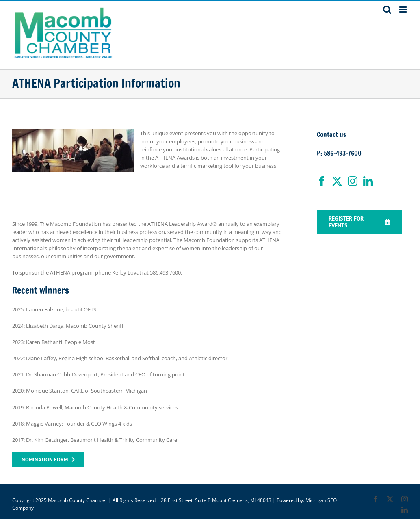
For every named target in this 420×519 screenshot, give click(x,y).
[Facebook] (322, 181)
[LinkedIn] (368, 181)
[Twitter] (337, 181)
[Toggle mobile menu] (404, 10)
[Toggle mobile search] (387, 10)
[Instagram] (353, 181)
